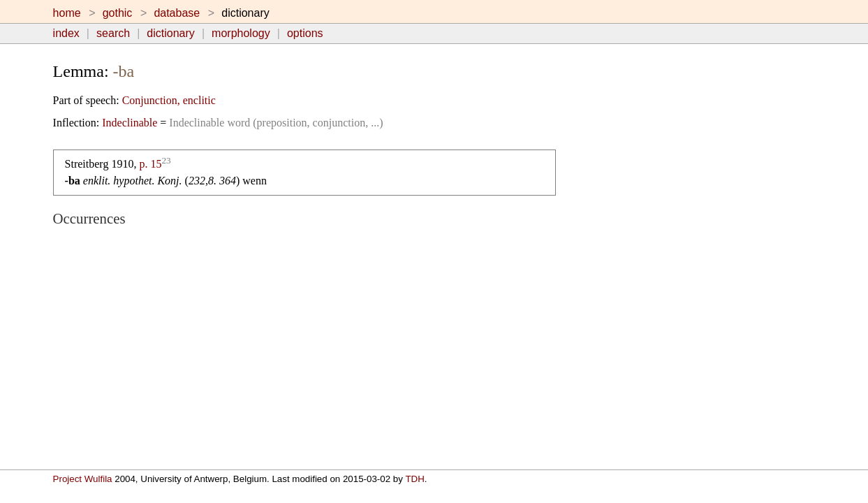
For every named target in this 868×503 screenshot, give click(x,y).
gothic (118, 13)
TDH (414, 479)
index (66, 33)
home (67, 13)
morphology (241, 33)
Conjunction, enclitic (169, 100)
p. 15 (150, 164)
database (177, 13)
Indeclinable (130, 123)
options (305, 33)
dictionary (170, 33)
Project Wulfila (83, 479)
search (113, 33)
